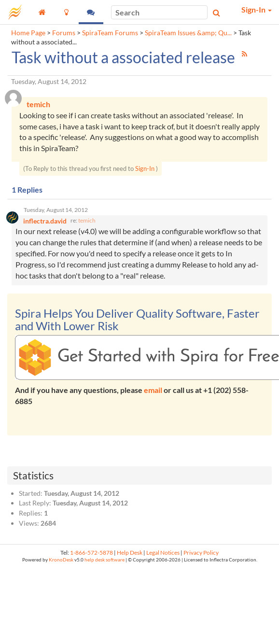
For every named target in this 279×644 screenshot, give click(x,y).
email (153, 390)
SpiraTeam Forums (110, 33)
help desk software (105, 560)
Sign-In (145, 168)
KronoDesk (61, 560)
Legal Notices (163, 553)
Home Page (28, 33)
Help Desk (130, 553)
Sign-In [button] (257, 9)
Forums (64, 33)
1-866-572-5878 (91, 553)
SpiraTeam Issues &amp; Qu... (188, 33)
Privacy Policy (201, 553)
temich (87, 220)
